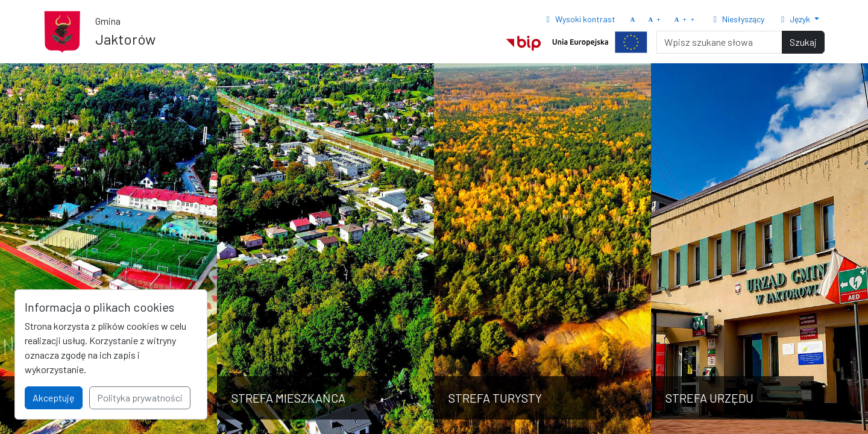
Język (795, 19)
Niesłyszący (737, 19)
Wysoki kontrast (579, 19)
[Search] (719, 42)
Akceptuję (54, 398)
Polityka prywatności (140, 398)
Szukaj (803, 42)
